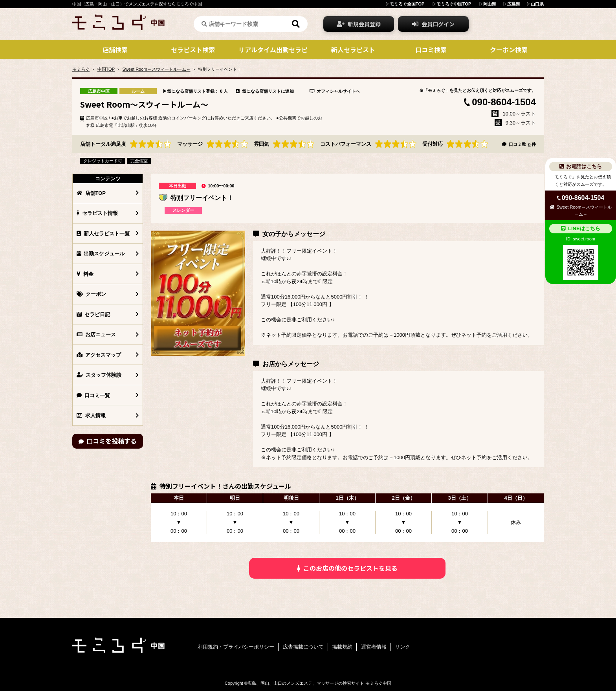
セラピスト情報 (97, 213)
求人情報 (91, 415)
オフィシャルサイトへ (335, 91)
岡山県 (490, 4)
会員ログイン (433, 24)
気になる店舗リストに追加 (265, 91)
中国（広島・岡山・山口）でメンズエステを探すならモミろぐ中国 (137, 4)
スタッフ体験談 (99, 375)
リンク (402, 647)
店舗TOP (91, 193)
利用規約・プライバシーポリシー (236, 647)
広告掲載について (303, 647)
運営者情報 (374, 647)
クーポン (91, 294)
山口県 (537, 4)
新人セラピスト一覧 (103, 234)
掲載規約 (342, 647)
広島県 (514, 4)
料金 (85, 274)
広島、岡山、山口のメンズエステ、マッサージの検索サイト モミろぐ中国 (319, 683)
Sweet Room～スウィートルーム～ (157, 69)
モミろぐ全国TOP (407, 4)
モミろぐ (81, 69)
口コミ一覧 (93, 395)
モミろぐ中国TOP (454, 4)
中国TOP (106, 69)
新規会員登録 (359, 24)
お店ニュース (96, 335)
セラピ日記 (93, 314)
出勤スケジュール (101, 254)
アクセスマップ (99, 355)
